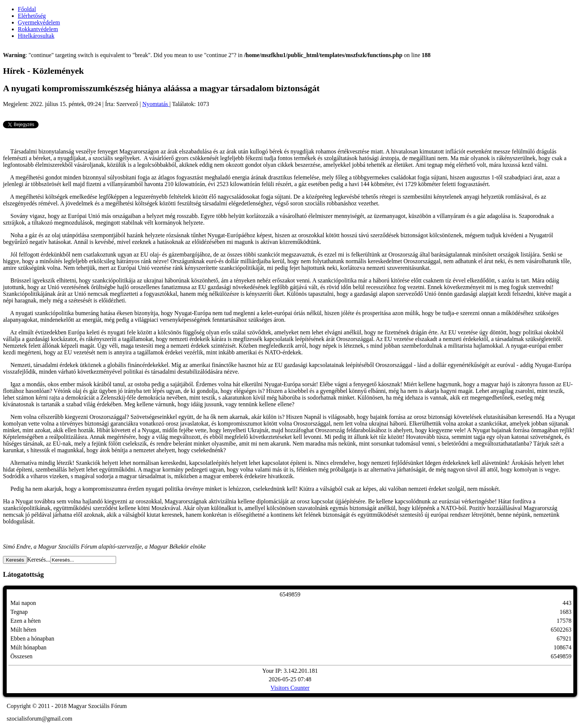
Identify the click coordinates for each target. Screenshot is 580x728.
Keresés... (39, 560)
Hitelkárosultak (36, 36)
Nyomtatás (156, 104)
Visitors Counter (290, 688)
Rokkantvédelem (38, 29)
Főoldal (27, 9)
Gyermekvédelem (39, 22)
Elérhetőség (32, 16)
